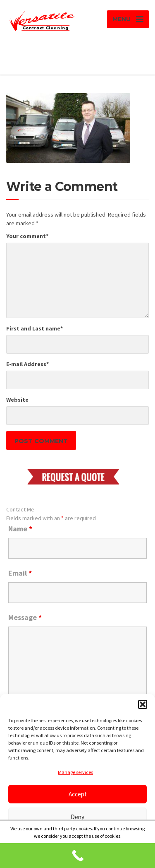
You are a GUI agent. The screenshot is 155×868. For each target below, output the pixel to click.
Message (25, 617)
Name (20, 529)
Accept (78, 794)
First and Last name (35, 328)
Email (20, 573)
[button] (143, 704)
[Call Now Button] (77, 856)
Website (17, 400)
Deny (77, 817)
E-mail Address (27, 364)
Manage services (75, 772)
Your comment (27, 236)
